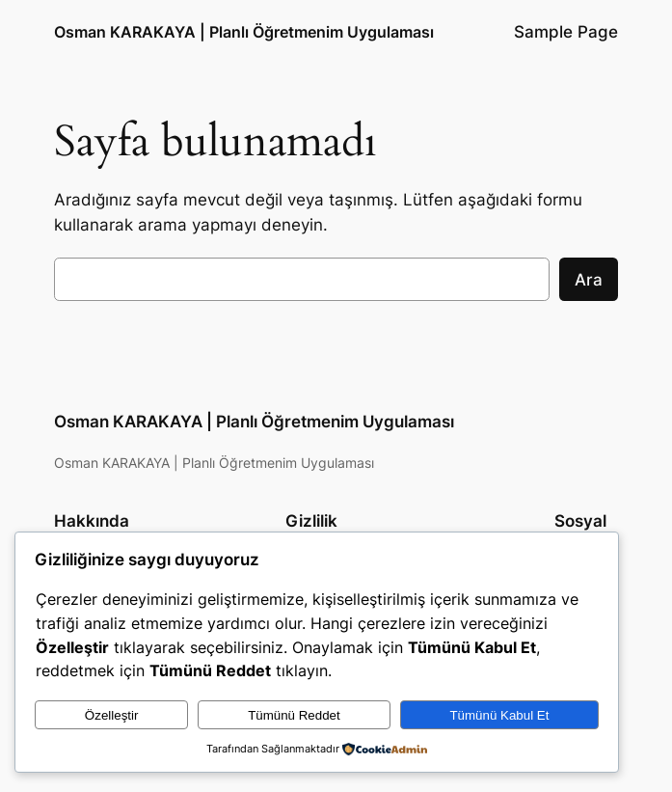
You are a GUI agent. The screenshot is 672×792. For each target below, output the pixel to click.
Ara (589, 280)
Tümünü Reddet (294, 715)
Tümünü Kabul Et (499, 715)
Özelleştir (112, 715)
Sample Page (566, 32)
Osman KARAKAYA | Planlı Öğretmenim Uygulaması (244, 32)
